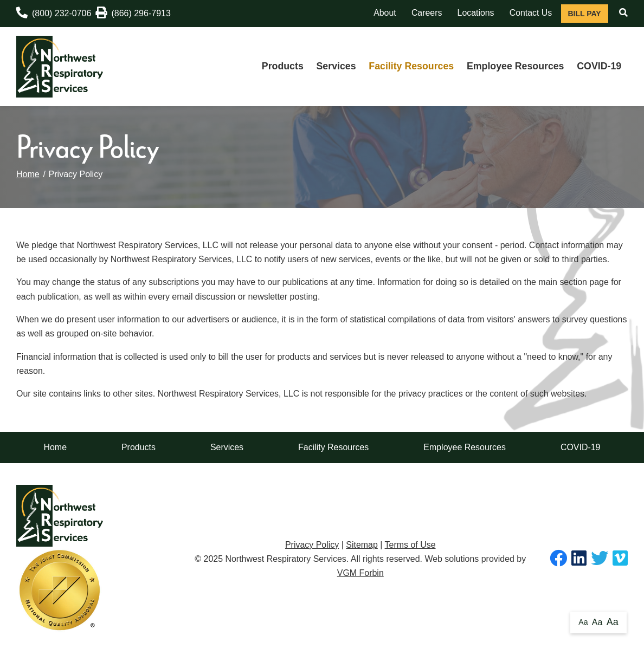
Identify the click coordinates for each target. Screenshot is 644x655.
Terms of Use (410, 545)
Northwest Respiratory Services (285, 559)
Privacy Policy (312, 545)
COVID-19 (599, 66)
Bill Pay (584, 14)
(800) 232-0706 (54, 13)
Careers (427, 13)
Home (28, 174)
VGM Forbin (360, 573)
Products (283, 66)
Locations (476, 13)
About (385, 13)
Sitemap (362, 545)
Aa (583, 622)
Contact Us (531, 13)
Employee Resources (516, 66)
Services (336, 66)
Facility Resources (411, 66)
